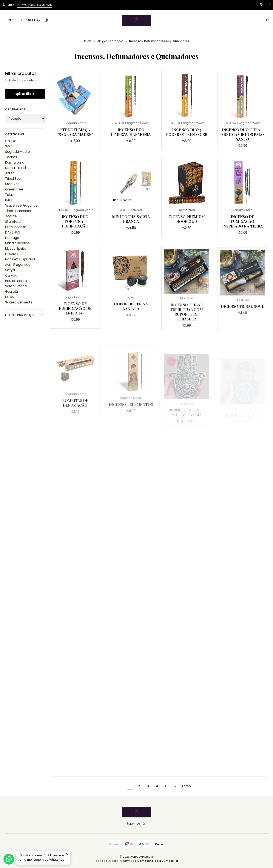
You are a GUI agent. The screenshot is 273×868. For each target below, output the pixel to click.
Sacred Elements (19, 302)
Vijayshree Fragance (21, 205)
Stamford (13, 222)
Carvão (11, 275)
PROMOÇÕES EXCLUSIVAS (34, 5)
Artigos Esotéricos (110, 41)
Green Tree (14, 189)
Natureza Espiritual (20, 259)
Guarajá (12, 292)
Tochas (11, 157)
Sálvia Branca (16, 286)
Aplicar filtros (25, 94)
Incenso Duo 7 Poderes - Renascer (187, 132)
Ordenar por (15, 110)
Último (186, 786)
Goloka (11, 141)
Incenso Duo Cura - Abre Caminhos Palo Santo (242, 134)
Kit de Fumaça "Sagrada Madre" (75, 132)
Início (88, 41)
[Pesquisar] (30, 20)
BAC (8, 200)
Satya (10, 270)
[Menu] (9, 20)
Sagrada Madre (18, 152)
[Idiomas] (265, 5)
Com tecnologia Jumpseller (158, 861)
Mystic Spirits (16, 248)
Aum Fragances (18, 265)
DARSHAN (13, 232)
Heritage (12, 238)
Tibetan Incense (18, 211)
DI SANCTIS (14, 254)
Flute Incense (16, 227)
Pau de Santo (16, 281)
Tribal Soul (13, 179)
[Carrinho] (268, 20)
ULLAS (10, 297)
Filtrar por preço (25, 315)
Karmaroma (15, 162)
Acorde (11, 216)
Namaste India (17, 168)
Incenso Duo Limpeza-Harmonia (131, 132)
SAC (8, 146)
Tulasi (10, 195)
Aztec (10, 173)
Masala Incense (18, 243)
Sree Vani (13, 184)
